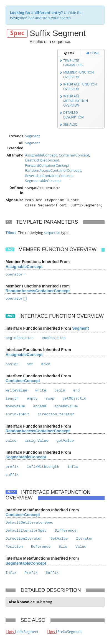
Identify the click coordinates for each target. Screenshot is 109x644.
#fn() (10, 316)
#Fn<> (11, 492)
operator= (15, 275)
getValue (65, 441)
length (12, 399)
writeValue (16, 391)
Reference (41, 547)
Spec (17, 33)
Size (63, 547)
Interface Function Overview (80, 86)
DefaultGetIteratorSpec (29, 523)
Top (69, 53)
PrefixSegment (70, 632)
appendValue (66, 406)
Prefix (31, 573)
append (40, 406)
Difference (66, 531)
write (41, 391)
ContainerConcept (74, 155)
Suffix (52, 573)
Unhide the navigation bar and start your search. (46, 15)
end (76, 391)
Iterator (85, 539)
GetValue (59, 539)
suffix (12, 475)
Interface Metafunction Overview (76, 101)
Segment (32, 136)
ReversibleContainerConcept (49, 176)
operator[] (16, 299)
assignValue (36, 441)
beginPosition (20, 338)
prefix (12, 467)
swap (50, 399)
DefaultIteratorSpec (26, 531)
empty (32, 399)
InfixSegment (27, 632)
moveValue (15, 406)
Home (93, 53)
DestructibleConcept (42, 160)
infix (73, 467)
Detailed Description (73, 115)
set (30, 364)
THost (11, 233)
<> (9, 222)
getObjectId (74, 399)
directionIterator (56, 414)
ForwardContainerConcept (47, 165)
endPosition (54, 338)
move (46, 364)
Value (81, 547)
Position (14, 547)
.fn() (10, 249)
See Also (70, 124)
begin (60, 391)
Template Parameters (73, 63)
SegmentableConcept (43, 181)
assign (12, 364)
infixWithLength (43, 467)
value (11, 441)
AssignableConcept (41, 155)
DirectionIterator (24, 539)
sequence (52, 233)
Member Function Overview (78, 74)
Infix (11, 573)
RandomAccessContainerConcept (53, 170)
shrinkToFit (17, 414)
